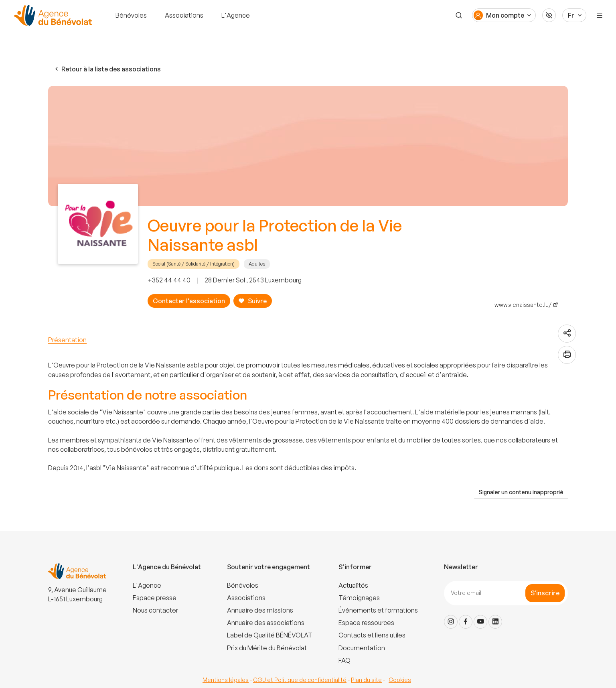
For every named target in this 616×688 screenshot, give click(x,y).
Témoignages (359, 598)
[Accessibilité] (549, 15)
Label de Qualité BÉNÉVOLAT (270, 635)
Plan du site (366, 680)
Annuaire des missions (260, 610)
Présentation (67, 340)
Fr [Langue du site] (571, 15)
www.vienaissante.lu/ (523, 305)
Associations (184, 15)
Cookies (400, 680)
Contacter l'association (189, 301)
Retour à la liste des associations (107, 69)
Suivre (252, 301)
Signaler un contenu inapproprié (521, 492)
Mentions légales (226, 680)
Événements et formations (378, 610)
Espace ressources (366, 623)
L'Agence (236, 15)
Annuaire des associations (266, 623)
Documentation (362, 648)
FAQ (344, 660)
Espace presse (155, 598)
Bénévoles (131, 15)
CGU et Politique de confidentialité (300, 680)
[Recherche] (459, 15)
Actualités (353, 585)
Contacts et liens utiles (372, 635)
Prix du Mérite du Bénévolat (267, 648)
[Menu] (600, 15)
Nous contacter (155, 610)
